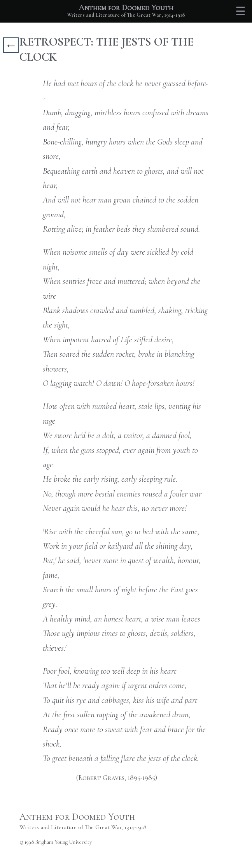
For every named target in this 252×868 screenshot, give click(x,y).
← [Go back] (11, 45)
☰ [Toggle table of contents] (241, 12)
